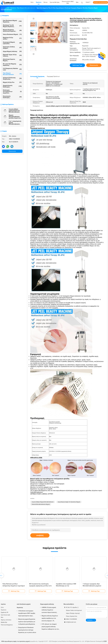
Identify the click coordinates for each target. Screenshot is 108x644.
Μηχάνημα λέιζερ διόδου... (12, 38)
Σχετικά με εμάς (5, 615)
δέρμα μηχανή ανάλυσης (12, 51)
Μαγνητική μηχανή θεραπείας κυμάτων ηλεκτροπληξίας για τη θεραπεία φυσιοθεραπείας (27, 622)
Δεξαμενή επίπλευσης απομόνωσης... (12, 78)
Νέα (2, 617)
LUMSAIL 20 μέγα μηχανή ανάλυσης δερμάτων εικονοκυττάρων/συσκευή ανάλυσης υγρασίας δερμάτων (50, 610)
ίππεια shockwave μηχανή (12, 34)
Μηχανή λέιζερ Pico (12, 82)
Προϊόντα (4, 610)
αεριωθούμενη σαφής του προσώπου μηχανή (69, 502)
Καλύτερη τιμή (77, 65)
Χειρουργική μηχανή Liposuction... (12, 43)
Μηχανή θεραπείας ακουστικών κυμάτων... (12, 30)
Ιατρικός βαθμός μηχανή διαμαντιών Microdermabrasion (14, 111)
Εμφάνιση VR (5, 612)
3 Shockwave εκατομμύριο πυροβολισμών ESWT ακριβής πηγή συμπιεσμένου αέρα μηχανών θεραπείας (27, 614)
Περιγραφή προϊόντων (53, 76)
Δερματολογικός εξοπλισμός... (12, 86)
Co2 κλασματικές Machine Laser (12, 69)
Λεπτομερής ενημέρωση (37, 76)
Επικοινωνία (12, 151)
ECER (105, 641)
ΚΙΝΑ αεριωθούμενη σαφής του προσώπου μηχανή (16, 641)
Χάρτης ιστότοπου (6, 620)
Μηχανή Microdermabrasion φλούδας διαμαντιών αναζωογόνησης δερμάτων (15, 117)
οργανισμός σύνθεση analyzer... (12, 48)
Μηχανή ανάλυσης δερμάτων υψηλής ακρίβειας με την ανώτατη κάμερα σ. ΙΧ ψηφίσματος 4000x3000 (50, 619)
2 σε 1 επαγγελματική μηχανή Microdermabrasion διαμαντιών (15, 123)
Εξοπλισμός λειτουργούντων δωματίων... (12, 92)
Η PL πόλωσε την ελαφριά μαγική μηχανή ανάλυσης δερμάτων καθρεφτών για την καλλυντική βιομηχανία (50, 627)
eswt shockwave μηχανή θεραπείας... (12, 21)
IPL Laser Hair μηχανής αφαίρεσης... (12, 65)
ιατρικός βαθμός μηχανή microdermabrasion (43, 502)
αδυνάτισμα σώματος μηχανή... (12, 60)
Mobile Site (4, 622)
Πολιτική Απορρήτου (7, 625)
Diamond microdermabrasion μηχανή (41, 504)
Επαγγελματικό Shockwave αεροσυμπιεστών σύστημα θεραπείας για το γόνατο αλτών (27, 630)
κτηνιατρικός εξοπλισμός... (12, 97)
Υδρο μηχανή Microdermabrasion (12, 74)
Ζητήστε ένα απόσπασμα (100, 2)
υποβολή (40, 535)
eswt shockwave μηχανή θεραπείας (24, 606)
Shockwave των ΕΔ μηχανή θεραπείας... (12, 26)
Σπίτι (2, 607)
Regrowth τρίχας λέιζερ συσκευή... (12, 55)
